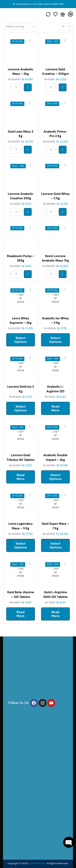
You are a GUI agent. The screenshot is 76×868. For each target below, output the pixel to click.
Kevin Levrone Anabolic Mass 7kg (56, 258)
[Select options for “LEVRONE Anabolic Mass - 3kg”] (28, 87)
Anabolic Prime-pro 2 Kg (55, 134)
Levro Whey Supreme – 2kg (21, 321)
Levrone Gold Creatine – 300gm (55, 72)
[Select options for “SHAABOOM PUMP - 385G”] (28, 274)
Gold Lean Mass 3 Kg (21, 134)
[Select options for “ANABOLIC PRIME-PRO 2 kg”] (63, 150)
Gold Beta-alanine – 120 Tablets (21, 594)
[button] (63, 87)
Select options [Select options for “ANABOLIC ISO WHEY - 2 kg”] (55, 340)
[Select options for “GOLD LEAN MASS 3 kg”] (28, 150)
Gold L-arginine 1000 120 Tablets (55, 594)
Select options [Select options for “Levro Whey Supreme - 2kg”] (20, 340)
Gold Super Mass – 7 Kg (55, 526)
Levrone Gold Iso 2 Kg (20, 389)
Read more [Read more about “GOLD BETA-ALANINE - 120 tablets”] (21, 614)
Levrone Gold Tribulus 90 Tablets (21, 457)
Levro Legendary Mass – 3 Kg (20, 526)
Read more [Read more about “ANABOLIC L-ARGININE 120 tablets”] (56, 408)
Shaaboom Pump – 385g (20, 258)
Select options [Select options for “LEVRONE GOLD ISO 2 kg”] (20, 408)
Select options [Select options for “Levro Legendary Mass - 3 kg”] (20, 545)
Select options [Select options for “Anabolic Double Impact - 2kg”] (55, 477)
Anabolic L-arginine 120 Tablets (55, 391)
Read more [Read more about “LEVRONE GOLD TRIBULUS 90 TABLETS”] (21, 477)
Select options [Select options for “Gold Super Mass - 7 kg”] (55, 545)
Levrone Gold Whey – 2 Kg (55, 196)
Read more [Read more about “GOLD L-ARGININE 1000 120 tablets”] (56, 614)
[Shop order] (20, 27)
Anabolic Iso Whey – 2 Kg (56, 321)
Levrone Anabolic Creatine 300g (21, 196)
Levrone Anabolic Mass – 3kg (21, 72)
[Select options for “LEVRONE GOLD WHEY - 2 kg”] (63, 212)
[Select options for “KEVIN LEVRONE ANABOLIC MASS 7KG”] (63, 274)
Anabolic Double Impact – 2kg (55, 457)
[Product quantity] (16, 87)
